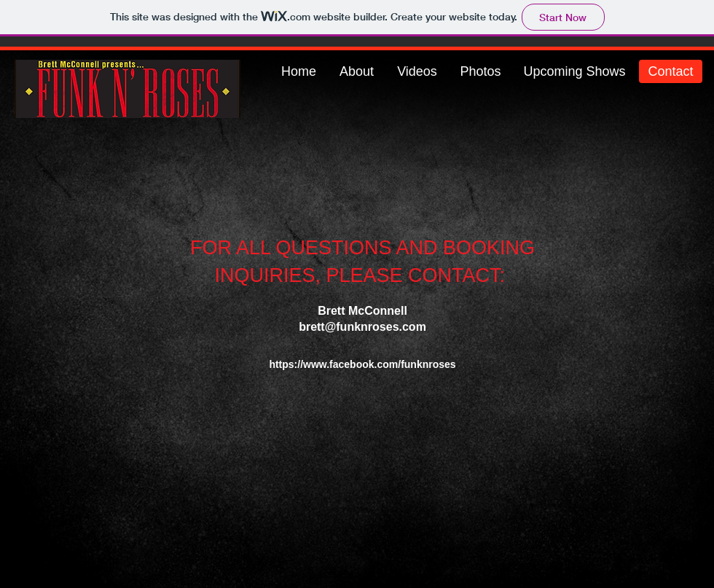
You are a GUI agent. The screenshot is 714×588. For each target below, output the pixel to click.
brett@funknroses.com (362, 327)
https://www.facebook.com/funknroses (362, 364)
